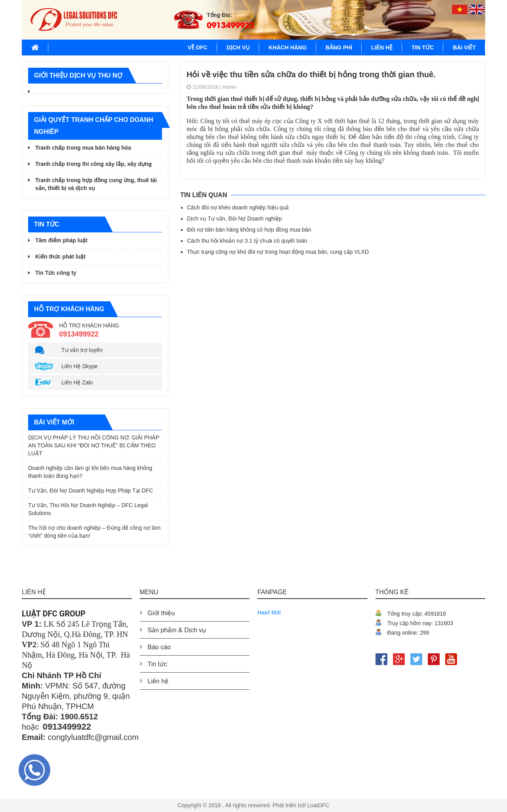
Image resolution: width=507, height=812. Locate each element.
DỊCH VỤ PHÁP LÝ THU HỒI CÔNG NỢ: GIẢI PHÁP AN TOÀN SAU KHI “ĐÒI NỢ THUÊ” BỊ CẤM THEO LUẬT (94, 445)
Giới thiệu (161, 613)
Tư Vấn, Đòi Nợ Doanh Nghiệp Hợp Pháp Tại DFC (91, 491)
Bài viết (464, 48)
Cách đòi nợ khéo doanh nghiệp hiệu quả (238, 207)
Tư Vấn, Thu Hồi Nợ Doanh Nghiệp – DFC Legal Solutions (88, 509)
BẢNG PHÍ (339, 48)
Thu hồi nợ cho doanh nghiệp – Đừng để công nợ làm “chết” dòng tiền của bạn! (94, 532)
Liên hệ (382, 48)
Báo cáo (159, 647)
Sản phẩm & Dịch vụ (177, 630)
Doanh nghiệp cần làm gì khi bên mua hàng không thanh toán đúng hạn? (90, 472)
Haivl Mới (269, 612)
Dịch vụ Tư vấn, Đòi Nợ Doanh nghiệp (234, 219)
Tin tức (423, 48)
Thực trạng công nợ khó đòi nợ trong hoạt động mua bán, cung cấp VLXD (278, 252)
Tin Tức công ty (56, 273)
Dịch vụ (238, 48)
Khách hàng (288, 48)
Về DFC (198, 48)
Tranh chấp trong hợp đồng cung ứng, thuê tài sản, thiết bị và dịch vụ (96, 184)
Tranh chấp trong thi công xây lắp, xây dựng (93, 164)
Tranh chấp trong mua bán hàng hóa (83, 148)
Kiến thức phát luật (60, 257)
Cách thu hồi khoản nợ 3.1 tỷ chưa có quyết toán (247, 241)
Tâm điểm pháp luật (61, 240)
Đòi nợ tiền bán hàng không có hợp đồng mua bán (249, 230)
